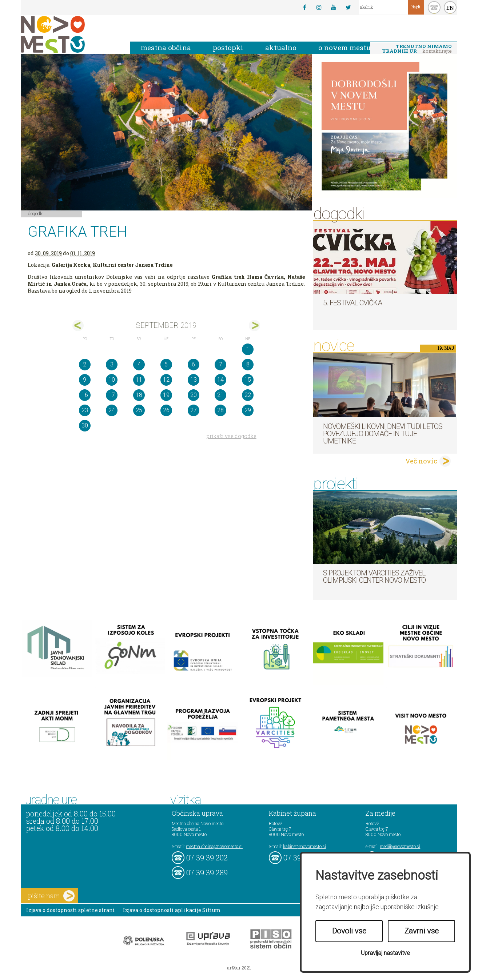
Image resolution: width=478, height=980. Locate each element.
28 (220, 410)
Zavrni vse (422, 931)
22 (248, 395)
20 (194, 395)
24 (112, 410)
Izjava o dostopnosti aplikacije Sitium (172, 910)
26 (166, 410)
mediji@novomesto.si (400, 846)
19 (166, 395)
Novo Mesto (70, 34)
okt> (254, 326)
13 (194, 380)
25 (139, 410)
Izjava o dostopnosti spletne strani (71, 910)
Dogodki (36, 213)
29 (248, 410)
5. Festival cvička (352, 303)
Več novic (421, 461)
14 (220, 380)
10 (112, 380)
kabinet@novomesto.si (304, 846)
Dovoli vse (349, 931)
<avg (78, 326)
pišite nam (51, 896)
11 (139, 380)
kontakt (434, 7)
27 (194, 410)
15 (248, 380)
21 (220, 395)
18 (139, 395)
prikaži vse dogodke (232, 436)
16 (85, 395)
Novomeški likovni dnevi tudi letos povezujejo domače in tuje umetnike (383, 434)
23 (85, 410)
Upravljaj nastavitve (385, 953)
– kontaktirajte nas (417, 49)
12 (166, 380)
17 (112, 395)
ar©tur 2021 (239, 968)
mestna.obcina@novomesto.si (214, 846)
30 (85, 425)
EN (450, 8)
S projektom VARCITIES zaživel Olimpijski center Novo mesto (374, 577)
